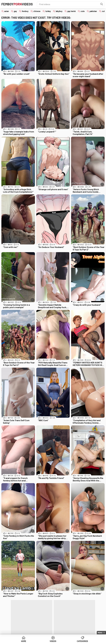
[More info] (33, 69)
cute (83, 11)
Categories (82, 641)
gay (15, 11)
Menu (100, 633)
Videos (53, 641)
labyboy (59, 11)
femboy (25, 11)
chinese (37, 11)
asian (7, 11)
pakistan (93, 11)
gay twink (71, 11)
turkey (48, 11)
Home (24, 641)
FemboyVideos (17, 4)
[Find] (102, 4)
